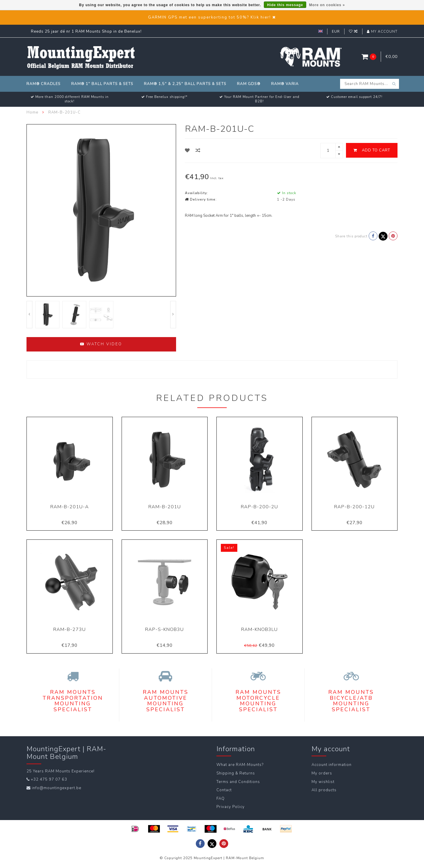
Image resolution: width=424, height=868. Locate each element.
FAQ (221, 799)
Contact (224, 790)
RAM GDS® (249, 84)
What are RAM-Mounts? (240, 765)
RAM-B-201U (165, 507)
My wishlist (323, 782)
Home (32, 112)
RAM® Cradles (44, 84)
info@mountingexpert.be (57, 788)
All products (324, 790)
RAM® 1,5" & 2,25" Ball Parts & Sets (185, 84)
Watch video (101, 344)
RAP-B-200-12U (354, 507)
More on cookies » (327, 5)
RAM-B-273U (69, 629)
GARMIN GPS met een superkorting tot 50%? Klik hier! (209, 17)
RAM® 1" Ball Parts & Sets (102, 84)
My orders (322, 773)
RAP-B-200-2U (259, 507)
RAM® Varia (285, 84)
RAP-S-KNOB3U (164, 629)
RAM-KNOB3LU (259, 629)
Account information (332, 765)
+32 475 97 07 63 (49, 779)
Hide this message (285, 5)
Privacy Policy (231, 807)
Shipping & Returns (236, 773)
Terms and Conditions (238, 782)
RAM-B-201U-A (70, 507)
